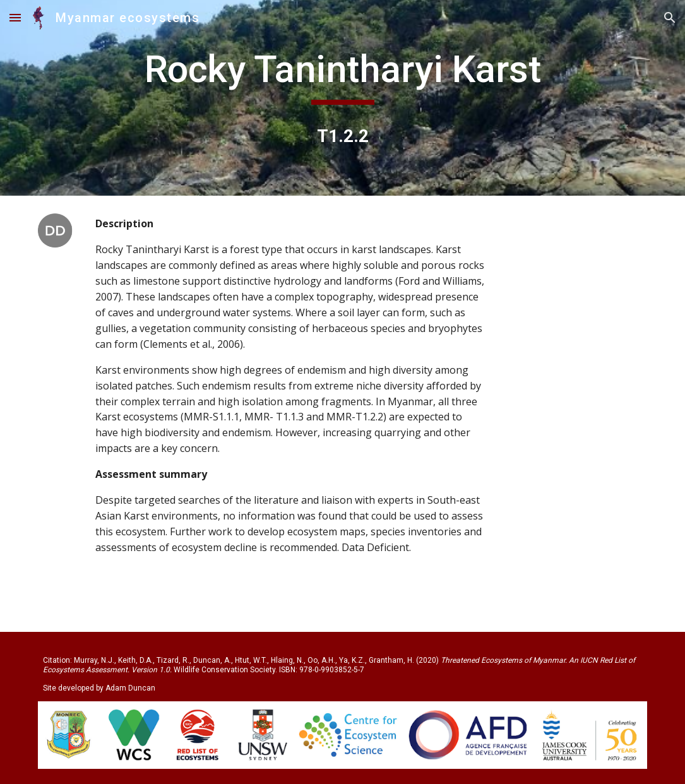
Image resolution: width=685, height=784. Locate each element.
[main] (342, 75)
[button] (15, 17)
